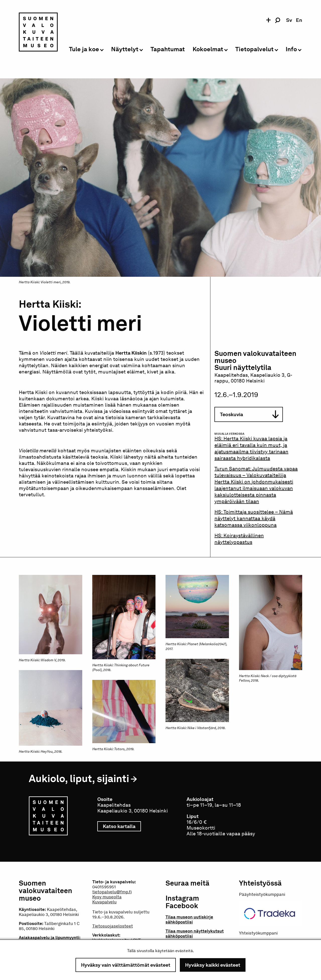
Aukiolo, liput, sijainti (79, 778)
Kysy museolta (107, 897)
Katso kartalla (122, 826)
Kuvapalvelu (104, 902)
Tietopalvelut (254, 49)
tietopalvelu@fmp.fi (112, 892)
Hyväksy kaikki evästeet (213, 965)
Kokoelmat (208, 49)
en (299, 20)
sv (289, 20)
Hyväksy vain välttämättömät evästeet (126, 965)
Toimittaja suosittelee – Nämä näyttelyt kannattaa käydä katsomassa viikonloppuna (254, 518)
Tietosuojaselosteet (113, 926)
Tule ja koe (84, 49)
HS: (219, 512)
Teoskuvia (249, 415)
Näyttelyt (125, 49)
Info (291, 49)
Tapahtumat (168, 49)
